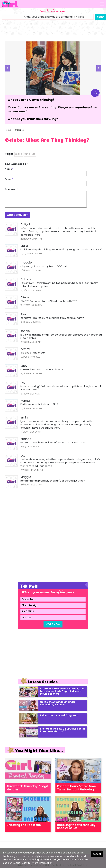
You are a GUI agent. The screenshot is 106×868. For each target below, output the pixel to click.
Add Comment (17, 215)
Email (9, 179)
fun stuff (30, 154)
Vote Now (53, 624)
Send (100, 17)
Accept (97, 854)
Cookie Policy (20, 863)
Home (8, 130)
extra (19, 154)
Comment (12, 189)
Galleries (19, 130)
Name (9, 169)
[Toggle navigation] (102, 4)
